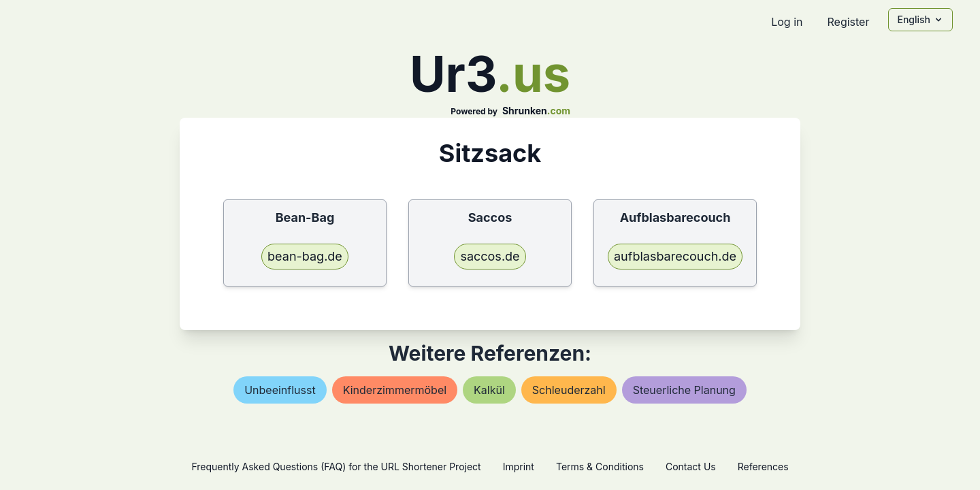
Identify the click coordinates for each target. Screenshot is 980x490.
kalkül (489, 390)
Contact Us (691, 467)
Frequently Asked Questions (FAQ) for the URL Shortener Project (336, 467)
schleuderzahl (569, 390)
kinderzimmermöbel (395, 390)
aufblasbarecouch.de (675, 256)
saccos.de (490, 256)
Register (848, 22)
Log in (787, 22)
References (763, 467)
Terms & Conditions (600, 467)
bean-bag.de (305, 256)
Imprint (519, 467)
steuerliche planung (684, 390)
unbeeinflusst (280, 390)
